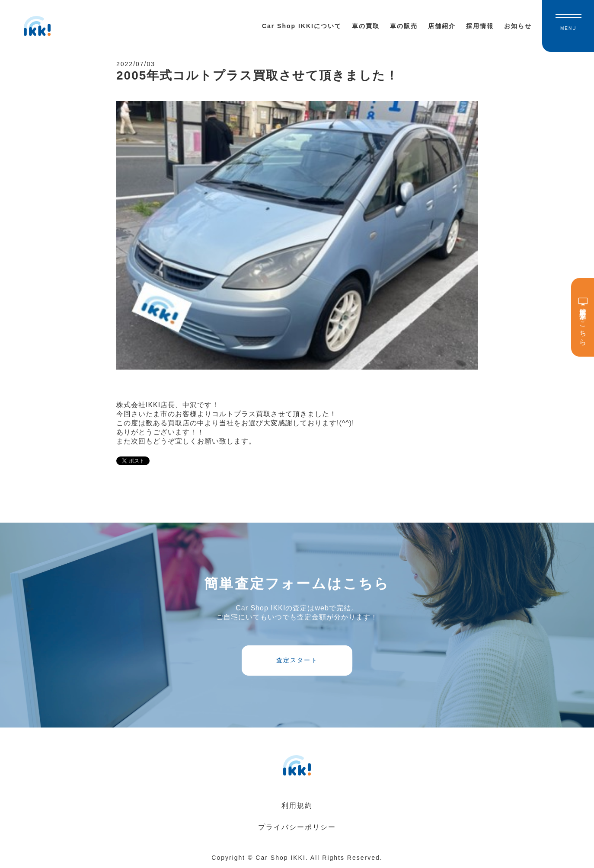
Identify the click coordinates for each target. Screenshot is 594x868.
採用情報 (480, 26)
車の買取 (366, 26)
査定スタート (297, 660)
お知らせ (518, 26)
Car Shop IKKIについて (302, 26)
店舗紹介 (442, 26)
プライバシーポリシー (297, 827)
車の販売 (404, 26)
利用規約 (297, 806)
